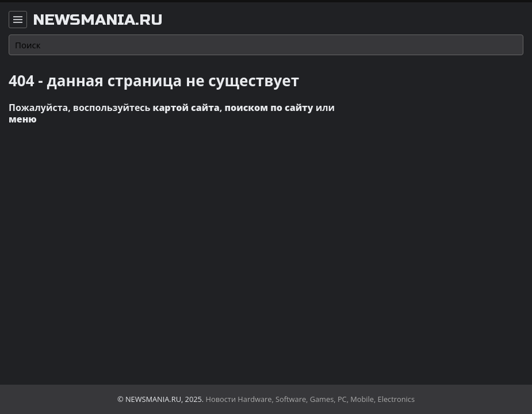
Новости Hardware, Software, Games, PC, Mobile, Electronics (311, 399)
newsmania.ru (98, 20)
